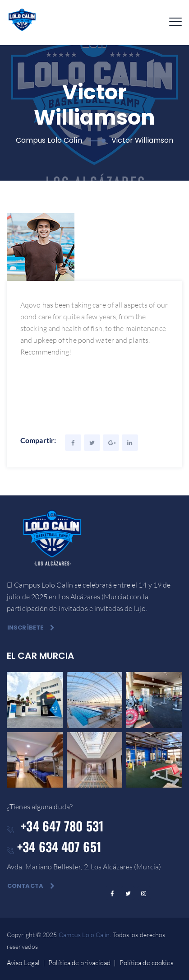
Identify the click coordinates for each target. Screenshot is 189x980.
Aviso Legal (23, 963)
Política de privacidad (79, 963)
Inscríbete (31, 628)
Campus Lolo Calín (84, 935)
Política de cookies (147, 963)
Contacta (31, 886)
